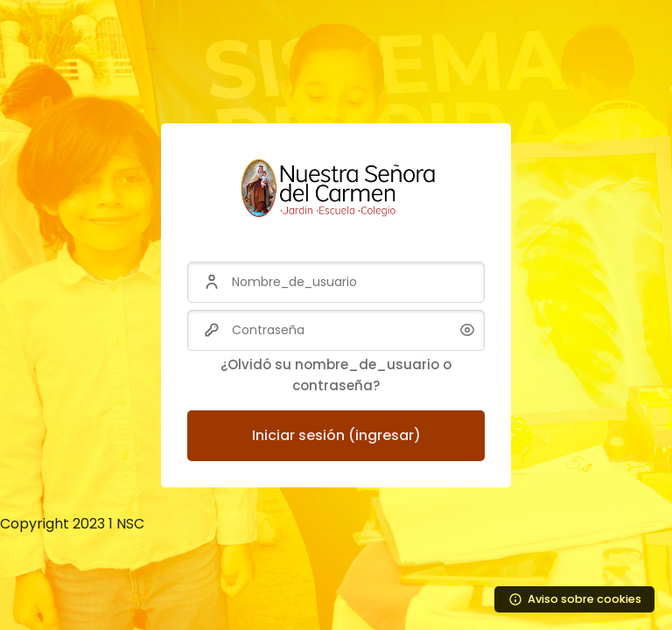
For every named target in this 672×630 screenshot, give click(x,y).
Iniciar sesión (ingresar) (336, 435)
